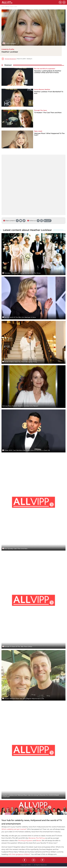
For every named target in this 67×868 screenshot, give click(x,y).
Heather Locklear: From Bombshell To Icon (49, 92)
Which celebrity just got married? (14, 829)
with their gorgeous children (19, 854)
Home (3, 7)
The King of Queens (25, 841)
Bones (39, 841)
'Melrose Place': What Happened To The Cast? (49, 134)
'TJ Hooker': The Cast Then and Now (48, 113)
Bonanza (32, 838)
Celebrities (7, 7)
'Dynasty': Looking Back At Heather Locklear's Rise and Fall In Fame (48, 72)
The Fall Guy (40, 838)
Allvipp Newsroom (10, 59)
